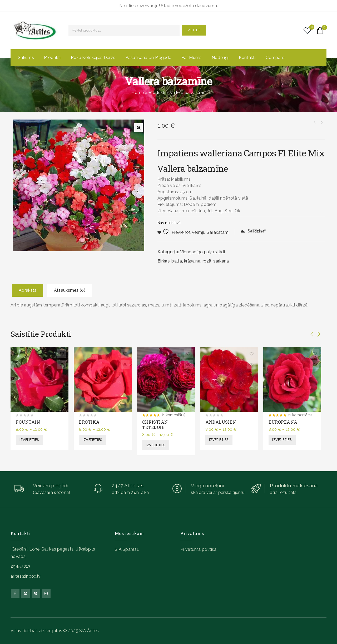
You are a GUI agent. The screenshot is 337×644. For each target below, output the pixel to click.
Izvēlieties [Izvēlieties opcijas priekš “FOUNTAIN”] (29, 440)
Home (138, 93)
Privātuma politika (198, 549)
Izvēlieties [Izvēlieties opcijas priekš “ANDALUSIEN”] (219, 440)
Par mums (191, 58)
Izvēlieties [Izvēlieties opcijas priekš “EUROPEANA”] (282, 440)
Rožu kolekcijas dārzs (93, 58)
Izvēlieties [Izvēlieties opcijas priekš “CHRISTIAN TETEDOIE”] (156, 445)
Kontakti (247, 58)
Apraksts (28, 290)
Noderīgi (220, 58)
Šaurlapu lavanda (315, 122)
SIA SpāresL (127, 549)
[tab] (28, 290)
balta (177, 261)
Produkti (52, 58)
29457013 (20, 566)
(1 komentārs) (174, 415)
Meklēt (194, 30)
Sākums (26, 58)
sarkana (221, 261)
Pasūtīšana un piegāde (148, 58)
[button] (138, 127)
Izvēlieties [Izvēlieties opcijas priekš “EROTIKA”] (93, 440)
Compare (275, 58)
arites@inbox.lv (26, 576)
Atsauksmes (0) (70, 290)
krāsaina (192, 261)
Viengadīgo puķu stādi (202, 252)
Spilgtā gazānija (321, 122)
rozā (207, 261)
